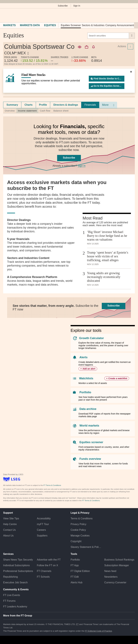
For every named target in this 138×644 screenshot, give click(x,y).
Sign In (77, 6)
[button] (5, 15)
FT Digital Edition (80, 571)
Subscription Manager (117, 565)
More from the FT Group (18, 616)
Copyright (76, 541)
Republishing (11, 577)
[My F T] (131, 15)
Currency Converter (115, 582)
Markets (9, 25)
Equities (50, 25)
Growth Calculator (91, 338)
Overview (10, 111)
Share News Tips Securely (18, 560)
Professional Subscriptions (18, 571)
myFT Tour (43, 524)
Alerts (83, 357)
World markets (89, 426)
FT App (75, 565)
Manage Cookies (80, 536)
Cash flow (45, 111)
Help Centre (10, 524)
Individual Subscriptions (16, 565)
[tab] (12, 105)
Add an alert (89, 369)
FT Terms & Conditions (52, 485)
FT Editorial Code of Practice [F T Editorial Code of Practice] (98, 631)
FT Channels (44, 571)
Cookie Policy (78, 530)
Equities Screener (71, 25)
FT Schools (43, 577)
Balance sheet (61, 111)
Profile (43, 105)
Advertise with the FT (49, 560)
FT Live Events (12, 595)
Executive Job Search (15, 582)
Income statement (27, 111)
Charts (29, 105)
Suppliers (42, 536)
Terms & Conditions (82, 518)
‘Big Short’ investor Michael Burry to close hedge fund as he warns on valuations (107, 236)
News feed (110, 571)
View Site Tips (11, 518)
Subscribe (63, 6)
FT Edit (75, 577)
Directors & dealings (66, 105)
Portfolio (85, 392)
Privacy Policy (78, 524)
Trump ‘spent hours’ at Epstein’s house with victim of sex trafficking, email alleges (108, 256)
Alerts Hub (77, 582)
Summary (12, 105)
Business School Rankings (119, 560)
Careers (41, 530)
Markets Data (30, 25)
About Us (8, 536)
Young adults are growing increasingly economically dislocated (104, 277)
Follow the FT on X (47, 565)
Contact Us (9, 530)
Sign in (82, 166)
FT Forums (9, 601)
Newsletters (111, 577)
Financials (90, 105)
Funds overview (90, 459)
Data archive (88, 409)
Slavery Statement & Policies (86, 547)
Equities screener (91, 442)
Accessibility (44, 518)
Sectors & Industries (93, 25)
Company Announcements (120, 25)
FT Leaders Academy (15, 607)
